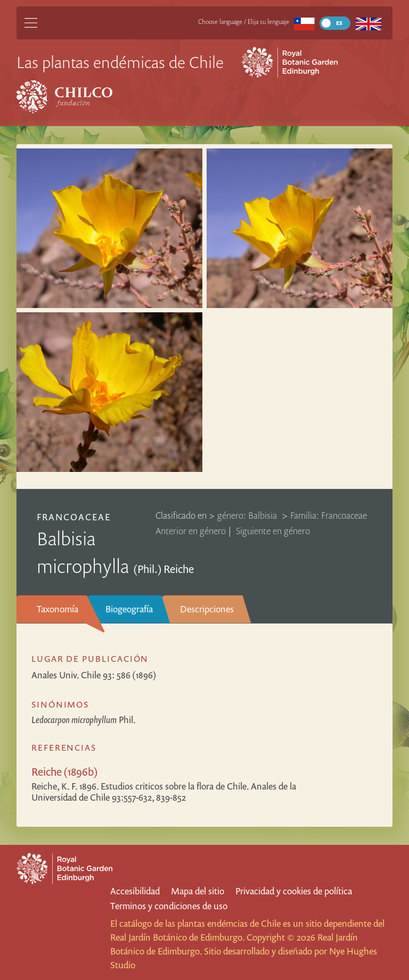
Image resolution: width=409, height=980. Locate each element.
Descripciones (207, 609)
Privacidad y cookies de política (294, 891)
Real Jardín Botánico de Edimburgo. (177, 937)
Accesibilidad (135, 891)
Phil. (84, 720)
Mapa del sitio (198, 891)
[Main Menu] (31, 23)
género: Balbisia (248, 515)
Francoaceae (74, 517)
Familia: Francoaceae (329, 515)
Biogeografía (129, 609)
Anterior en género (191, 531)
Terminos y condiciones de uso (169, 906)
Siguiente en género (273, 531)
